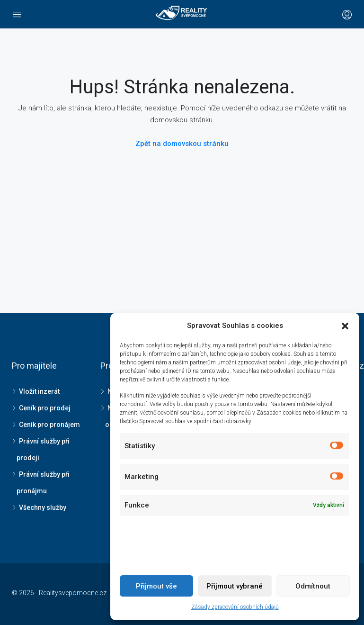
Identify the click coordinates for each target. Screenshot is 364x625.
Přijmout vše (156, 586)
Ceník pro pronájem (49, 425)
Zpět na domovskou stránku (182, 144)
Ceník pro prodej (45, 408)
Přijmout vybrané (235, 586)
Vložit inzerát (39, 391)
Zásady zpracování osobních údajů (235, 607)
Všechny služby (43, 507)
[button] (345, 326)
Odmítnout (313, 586)
